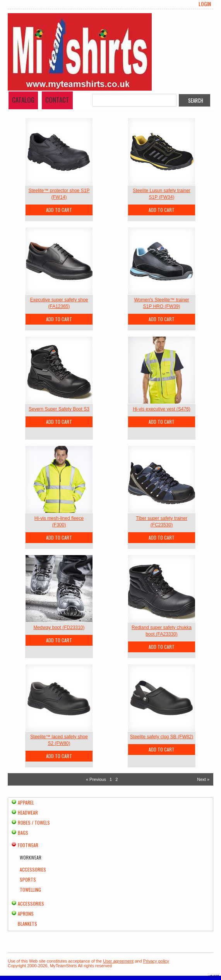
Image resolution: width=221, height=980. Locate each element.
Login (205, 4)
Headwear (28, 812)
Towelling (30, 890)
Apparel (26, 802)
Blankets (27, 924)
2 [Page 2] (116, 779)
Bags (23, 833)
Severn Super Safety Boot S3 (59, 409)
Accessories (33, 869)
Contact (57, 100)
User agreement (118, 961)
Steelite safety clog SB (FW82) (162, 737)
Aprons (26, 914)
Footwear (28, 845)
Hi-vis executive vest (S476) (162, 409)
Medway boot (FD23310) (59, 628)
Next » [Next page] (203, 779)
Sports (28, 879)
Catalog (23, 100)
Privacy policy (156, 961)
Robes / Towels (34, 823)
